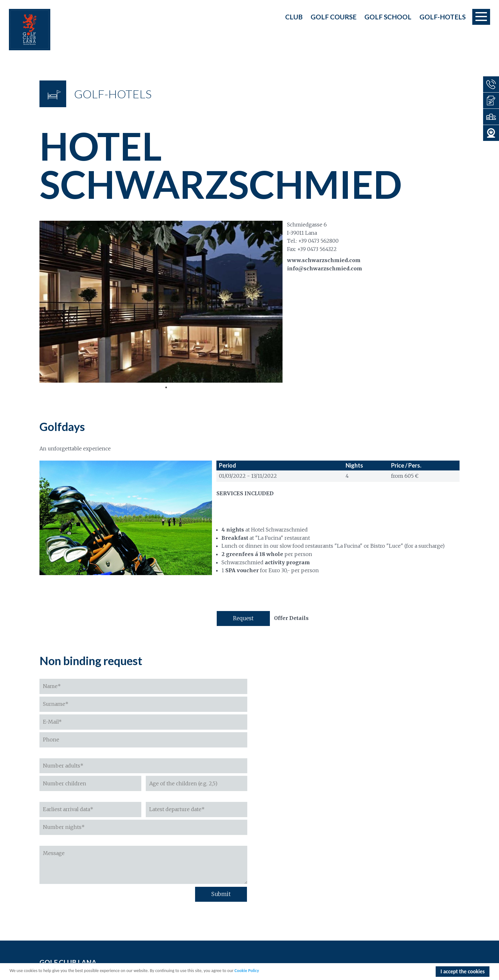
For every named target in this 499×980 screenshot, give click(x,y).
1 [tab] (166, 387)
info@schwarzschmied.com (325, 268)
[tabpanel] (161, 302)
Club (294, 17)
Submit (221, 894)
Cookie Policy (247, 971)
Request (243, 618)
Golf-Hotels (443, 17)
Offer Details (291, 618)
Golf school (388, 17)
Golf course (334, 17)
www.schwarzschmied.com (324, 260)
